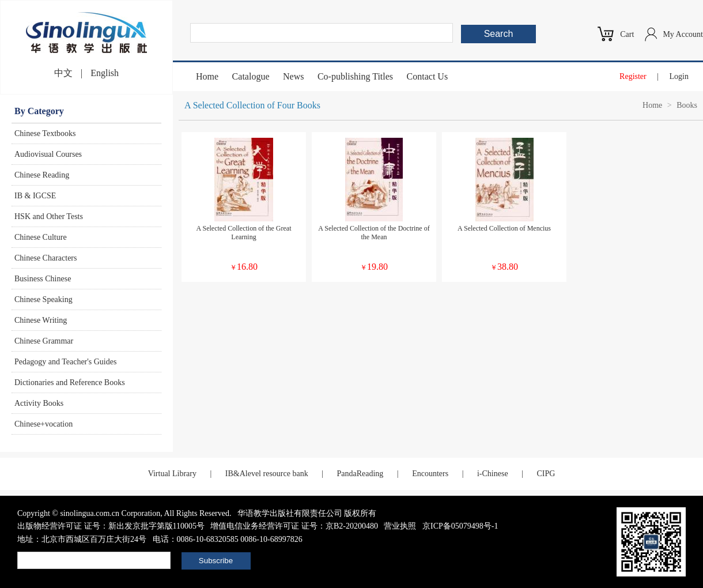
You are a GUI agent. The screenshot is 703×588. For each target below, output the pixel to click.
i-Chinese (493, 474)
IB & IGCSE (35, 196)
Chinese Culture (41, 237)
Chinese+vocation (44, 424)
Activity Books (39, 403)
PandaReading (360, 474)
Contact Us (428, 76)
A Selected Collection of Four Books (252, 105)
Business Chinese (43, 279)
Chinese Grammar (44, 341)
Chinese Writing (41, 320)
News (293, 76)
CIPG (546, 474)
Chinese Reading (42, 175)
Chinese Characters (46, 258)
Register (633, 76)
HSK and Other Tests (49, 216)
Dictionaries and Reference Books (70, 382)
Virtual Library (172, 474)
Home (207, 76)
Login (679, 76)
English (105, 73)
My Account (683, 34)
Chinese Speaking (44, 299)
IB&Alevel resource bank (267, 474)
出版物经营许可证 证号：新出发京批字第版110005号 (111, 526)
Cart (627, 34)
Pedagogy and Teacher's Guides (65, 362)
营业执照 (400, 526)
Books (687, 105)
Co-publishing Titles (355, 76)
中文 (63, 73)
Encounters (430, 474)
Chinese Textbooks (45, 133)
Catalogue (251, 76)
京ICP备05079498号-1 (460, 526)
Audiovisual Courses (48, 154)
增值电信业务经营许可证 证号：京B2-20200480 (294, 526)
